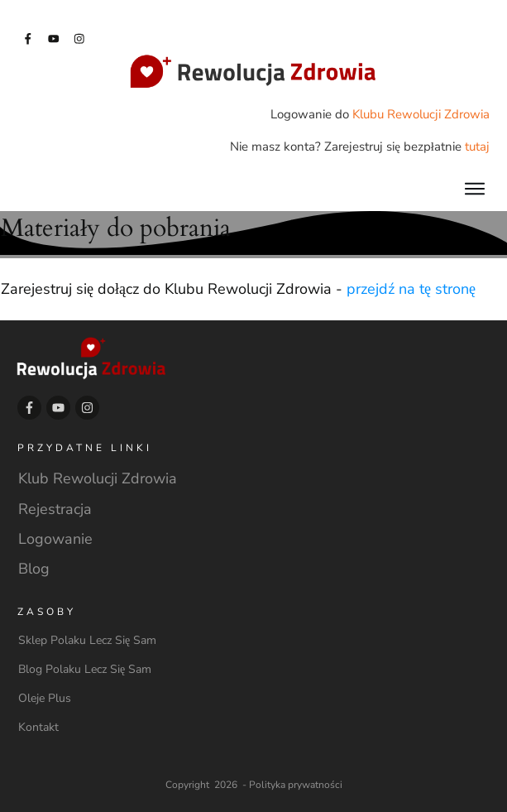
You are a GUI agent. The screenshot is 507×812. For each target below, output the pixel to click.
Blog (34, 569)
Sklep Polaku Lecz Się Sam (87, 640)
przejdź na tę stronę (411, 289)
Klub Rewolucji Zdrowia (98, 478)
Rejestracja (55, 509)
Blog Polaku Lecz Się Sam (85, 669)
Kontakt (38, 727)
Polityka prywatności (296, 785)
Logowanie (55, 539)
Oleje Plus (45, 698)
